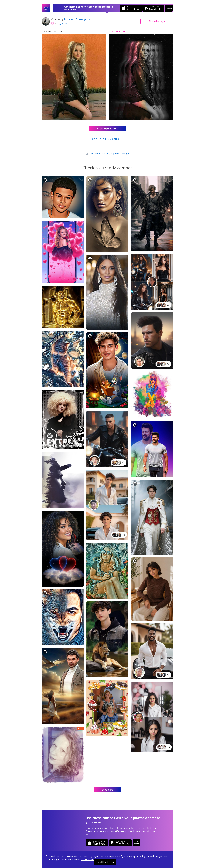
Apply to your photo (108, 128)
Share (157, 21)
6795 (63, 23)
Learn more (87, 859)
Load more (108, 790)
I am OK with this (105, 862)
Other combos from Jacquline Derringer (107, 153)
